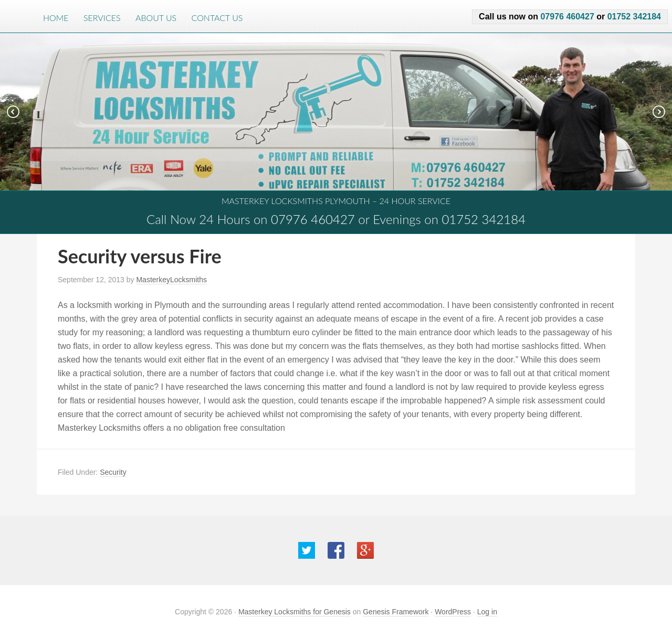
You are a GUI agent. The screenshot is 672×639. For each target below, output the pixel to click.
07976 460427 (567, 17)
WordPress (453, 612)
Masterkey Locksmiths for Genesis (295, 612)
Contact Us (217, 18)
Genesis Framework (396, 612)
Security (113, 472)
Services (102, 18)
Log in (487, 612)
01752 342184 (634, 17)
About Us (156, 18)
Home (56, 18)
